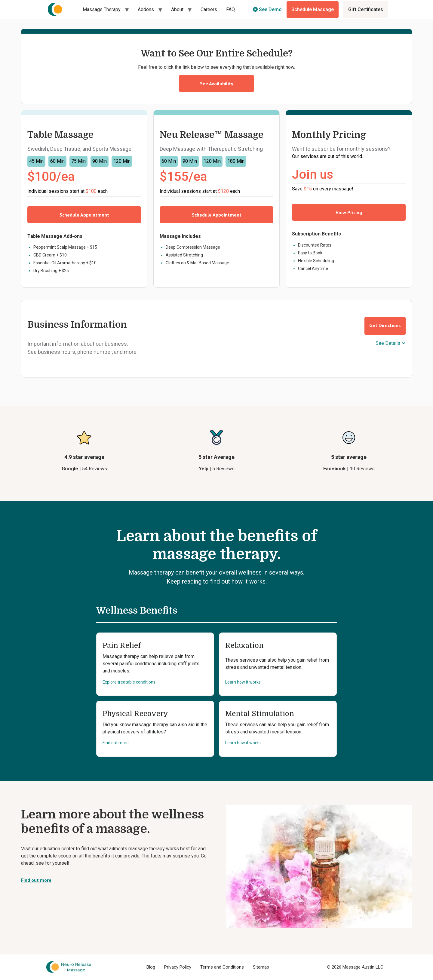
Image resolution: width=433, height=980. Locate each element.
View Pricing (349, 212)
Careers (209, 9)
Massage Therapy (102, 9)
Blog (151, 967)
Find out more (116, 743)
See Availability (217, 83)
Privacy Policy (178, 967)
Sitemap (261, 967)
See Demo (267, 9)
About (177, 9)
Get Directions (385, 325)
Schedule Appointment (84, 215)
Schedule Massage (313, 9)
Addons (146, 9)
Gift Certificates (366, 9)
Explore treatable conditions (129, 682)
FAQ (230, 9)
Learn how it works (243, 682)
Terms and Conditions (222, 967)
